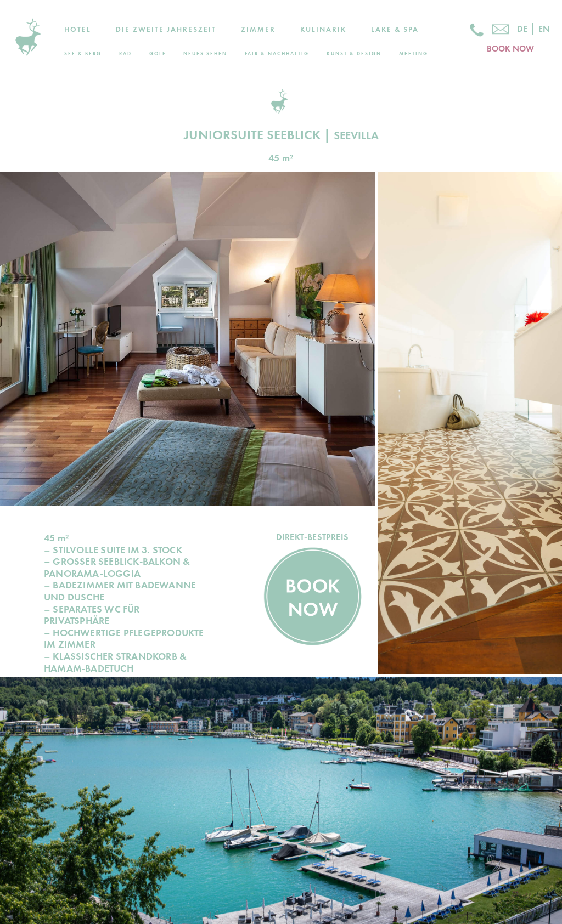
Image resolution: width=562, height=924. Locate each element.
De (522, 29)
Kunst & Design (354, 54)
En (544, 29)
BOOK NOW (510, 49)
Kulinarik (323, 29)
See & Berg (83, 54)
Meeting (414, 54)
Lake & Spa (395, 29)
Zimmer (258, 29)
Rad (125, 54)
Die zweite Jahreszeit (166, 29)
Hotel (78, 29)
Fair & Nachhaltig (277, 54)
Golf (158, 54)
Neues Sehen (205, 54)
